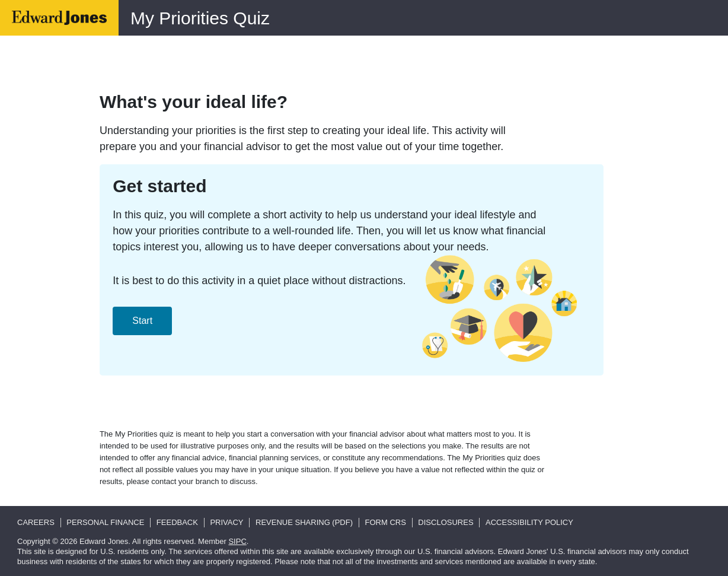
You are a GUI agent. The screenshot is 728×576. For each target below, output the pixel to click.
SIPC (237, 541)
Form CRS (386, 522)
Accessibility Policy (529, 522)
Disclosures (446, 522)
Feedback (177, 522)
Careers (36, 522)
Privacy (226, 522)
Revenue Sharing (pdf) (304, 522)
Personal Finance (105, 522)
